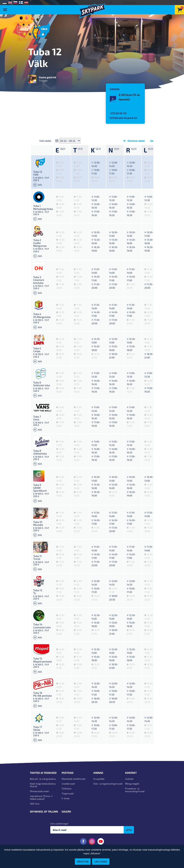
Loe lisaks (101, 861)
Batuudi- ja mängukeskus (43, 779)
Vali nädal (45, 141)
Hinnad (98, 773)
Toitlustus (67, 788)
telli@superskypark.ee (123, 118)
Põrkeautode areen (39, 791)
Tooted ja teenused (43, 773)
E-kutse (66, 798)
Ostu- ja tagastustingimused (108, 784)
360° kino (35, 804)
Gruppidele (99, 779)
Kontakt (131, 773)
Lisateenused (68, 784)
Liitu (129, 830)
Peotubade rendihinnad (73, 779)
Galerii (66, 812)
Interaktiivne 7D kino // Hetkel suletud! (41, 797)
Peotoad (68, 773)
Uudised (129, 779)
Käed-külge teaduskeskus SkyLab (43, 785)
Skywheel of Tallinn (44, 812)
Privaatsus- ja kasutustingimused (135, 790)
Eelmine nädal (133, 141)
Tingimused (68, 793)
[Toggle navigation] (6, 9)
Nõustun (83, 861)
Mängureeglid (132, 784)
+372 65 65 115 (118, 113)
